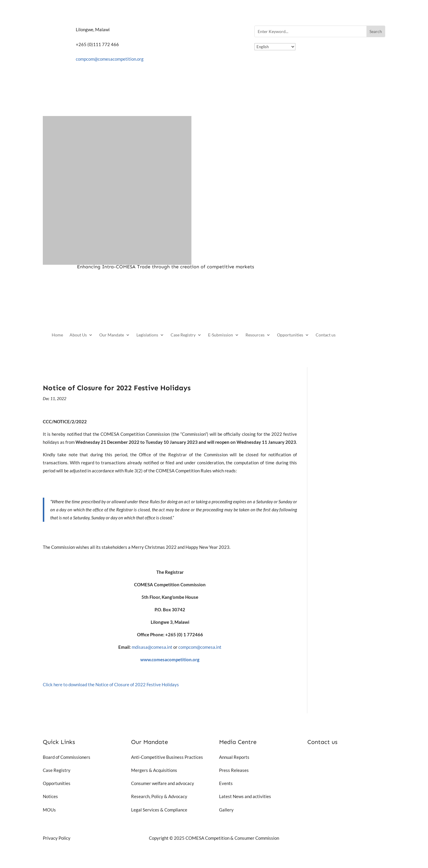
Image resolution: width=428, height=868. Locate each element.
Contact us (326, 335)
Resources (255, 335)
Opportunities (290, 335)
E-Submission (221, 335)
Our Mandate (112, 335)
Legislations (147, 335)
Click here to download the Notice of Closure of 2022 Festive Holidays (111, 684)
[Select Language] (275, 47)
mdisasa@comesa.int (152, 647)
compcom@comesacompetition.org (110, 59)
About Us (78, 335)
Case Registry (183, 335)
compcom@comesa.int (200, 647)
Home (57, 335)
